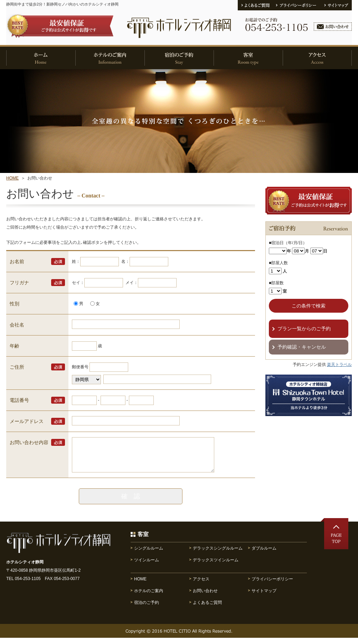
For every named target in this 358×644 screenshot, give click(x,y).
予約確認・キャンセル (302, 347)
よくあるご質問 (207, 609)
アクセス (201, 585)
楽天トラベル (339, 365)
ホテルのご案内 (149, 597)
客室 (143, 540)
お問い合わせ (205, 597)
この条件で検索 (309, 306)
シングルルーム (149, 554)
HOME (12, 178)
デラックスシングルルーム (218, 554)
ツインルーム (147, 566)
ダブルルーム (264, 554)
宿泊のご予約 (147, 609)
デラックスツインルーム (216, 566)
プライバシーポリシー (272, 585)
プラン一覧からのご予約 (304, 329)
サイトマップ (264, 597)
